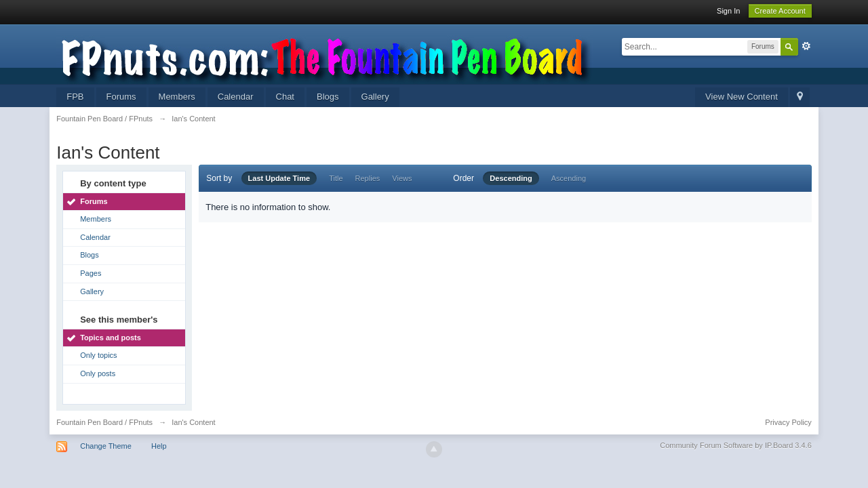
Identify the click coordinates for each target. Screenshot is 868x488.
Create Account (780, 11)
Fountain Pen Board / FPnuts (104, 422)
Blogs (328, 97)
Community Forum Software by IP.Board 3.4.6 (736, 445)
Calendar (236, 97)
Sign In (728, 11)
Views (402, 178)
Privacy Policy (788, 422)
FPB (75, 97)
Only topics (98, 355)
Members (177, 97)
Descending (511, 178)
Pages (91, 273)
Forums (121, 97)
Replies (368, 178)
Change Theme (106, 446)
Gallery (375, 97)
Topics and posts (111, 338)
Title (336, 178)
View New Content (742, 97)
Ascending (569, 178)
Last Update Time (279, 178)
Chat (285, 97)
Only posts (98, 373)
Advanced (806, 46)
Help (159, 446)
